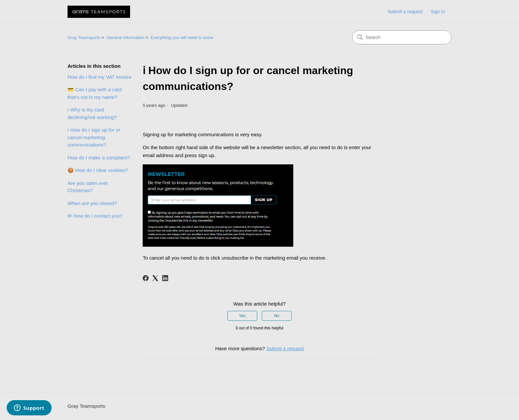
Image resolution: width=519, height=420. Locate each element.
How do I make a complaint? (99, 158)
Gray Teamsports (84, 38)
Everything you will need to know (182, 38)
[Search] (402, 37)
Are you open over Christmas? (88, 187)
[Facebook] (146, 278)
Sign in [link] (438, 12)
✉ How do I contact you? (95, 216)
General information (125, 38)
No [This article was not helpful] (277, 316)
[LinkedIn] (165, 278)
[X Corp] (155, 278)
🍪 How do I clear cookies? (98, 170)
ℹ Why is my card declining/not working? (92, 113)
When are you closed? (92, 203)
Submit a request (405, 12)
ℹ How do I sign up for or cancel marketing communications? (94, 137)
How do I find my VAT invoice (99, 77)
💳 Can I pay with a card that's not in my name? (95, 93)
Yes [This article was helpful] (242, 316)
